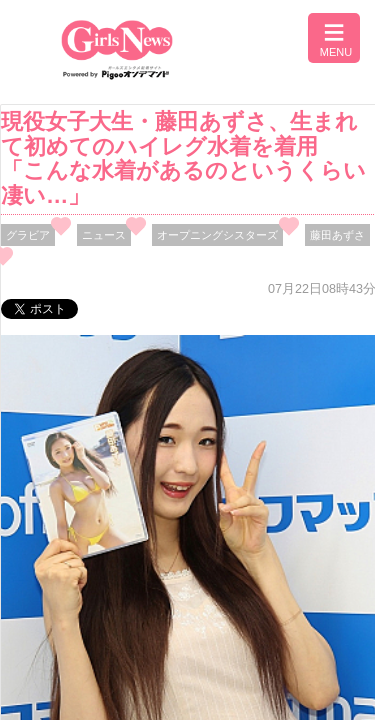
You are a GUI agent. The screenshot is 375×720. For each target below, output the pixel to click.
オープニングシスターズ (217, 235)
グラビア (28, 235)
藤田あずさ (337, 235)
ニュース (104, 235)
